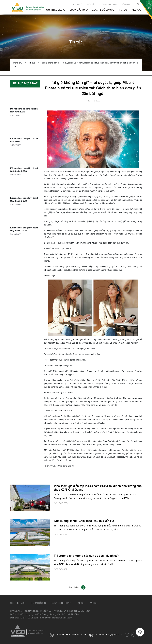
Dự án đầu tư (77, 10)
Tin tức (123, 10)
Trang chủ (77, 5)
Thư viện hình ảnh (108, 5)
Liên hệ (91, 5)
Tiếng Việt (126, 5)
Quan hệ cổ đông (102, 10)
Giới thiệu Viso (54, 10)
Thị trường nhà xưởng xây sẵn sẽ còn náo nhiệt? (86, 556)
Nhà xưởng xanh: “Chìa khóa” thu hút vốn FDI (84, 521)
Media (135, 10)
